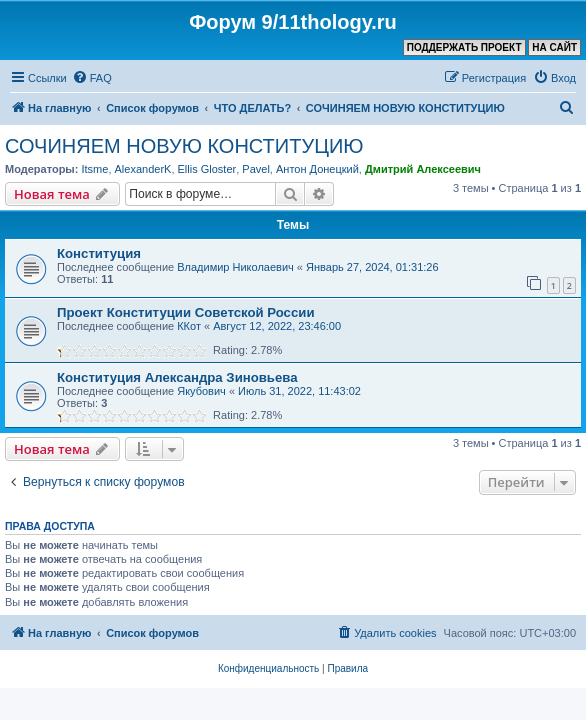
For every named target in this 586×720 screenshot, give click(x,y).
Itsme (94, 169)
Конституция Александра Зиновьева (177, 377)
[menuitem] (92, 78)
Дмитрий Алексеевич (423, 169)
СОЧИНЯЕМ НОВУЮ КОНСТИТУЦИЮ (184, 146)
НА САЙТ (554, 47)
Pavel (256, 169)
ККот (189, 326)
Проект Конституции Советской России (186, 312)
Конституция (99, 253)
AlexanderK (143, 169)
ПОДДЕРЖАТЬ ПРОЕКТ (464, 47)
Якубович (201, 391)
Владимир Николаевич (235, 267)
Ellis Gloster (207, 169)
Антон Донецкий (317, 169)
